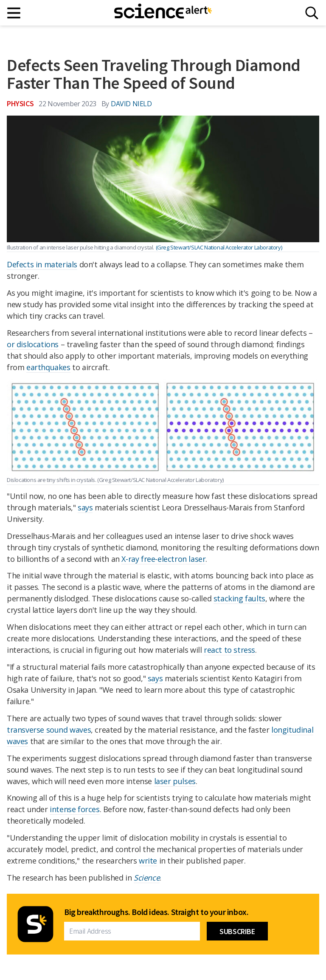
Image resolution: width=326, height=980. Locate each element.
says (85, 507)
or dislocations (33, 344)
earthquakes (48, 367)
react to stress (229, 650)
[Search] (312, 13)
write (148, 861)
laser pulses (175, 781)
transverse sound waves (49, 730)
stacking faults (239, 598)
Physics (20, 103)
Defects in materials (42, 264)
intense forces (74, 809)
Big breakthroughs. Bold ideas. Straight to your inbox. (156, 912)
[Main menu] (14, 13)
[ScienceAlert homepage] (163, 13)
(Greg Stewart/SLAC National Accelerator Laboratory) (219, 247)
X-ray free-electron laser (163, 559)
